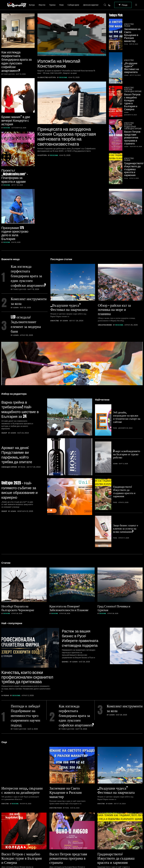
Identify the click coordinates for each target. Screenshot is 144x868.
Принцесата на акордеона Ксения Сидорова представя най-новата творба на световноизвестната (68, 143)
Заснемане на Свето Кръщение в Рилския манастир (132, 30)
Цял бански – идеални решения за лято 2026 (82, 852)
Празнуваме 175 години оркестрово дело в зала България (15, 184)
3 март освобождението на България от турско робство (124, 395)
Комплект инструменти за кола (28, 259)
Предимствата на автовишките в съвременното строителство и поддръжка (80, 832)
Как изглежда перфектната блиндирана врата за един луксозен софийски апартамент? (15, 49)
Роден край (130, 99)
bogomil (7, 103)
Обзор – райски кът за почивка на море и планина (116, 252)
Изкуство (42, 5)
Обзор (4, 393)
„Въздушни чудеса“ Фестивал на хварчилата (131, 51)
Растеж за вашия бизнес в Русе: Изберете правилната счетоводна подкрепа (81, 541)
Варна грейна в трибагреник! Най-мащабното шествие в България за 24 (20, 368)
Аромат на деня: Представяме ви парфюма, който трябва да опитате (18, 409)
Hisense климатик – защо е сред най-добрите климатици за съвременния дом (83, 821)
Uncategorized (105, 268)
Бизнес (65, 565)
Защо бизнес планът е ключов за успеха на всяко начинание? (126, 443)
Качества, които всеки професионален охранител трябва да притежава (24, 581)
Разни (61, 5)
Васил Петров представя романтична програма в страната (132, 109)
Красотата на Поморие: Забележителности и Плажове (70, 511)
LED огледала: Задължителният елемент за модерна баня (27, 283)
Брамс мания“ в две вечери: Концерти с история (16, 96)
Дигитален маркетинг (91, 5)
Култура (32, 5)
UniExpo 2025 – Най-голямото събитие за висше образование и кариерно (20, 439)
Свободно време (73, 5)
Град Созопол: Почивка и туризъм (115, 511)
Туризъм (52, 5)
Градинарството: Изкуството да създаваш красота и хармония (133, 134)
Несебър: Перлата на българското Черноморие (18, 511)
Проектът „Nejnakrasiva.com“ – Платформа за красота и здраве (15, 139)
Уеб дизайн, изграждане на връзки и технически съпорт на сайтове (126, 371)
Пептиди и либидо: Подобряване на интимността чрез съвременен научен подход (27, 623)
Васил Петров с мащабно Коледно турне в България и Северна (132, 77)
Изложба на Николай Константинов (59, 66)
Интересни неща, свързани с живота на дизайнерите (19, 699)
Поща (125, 5)
